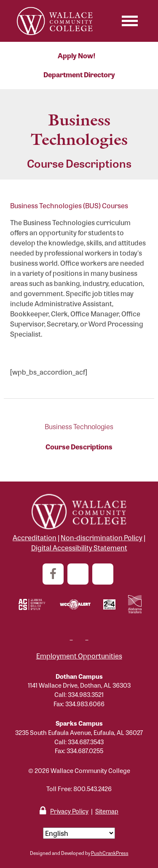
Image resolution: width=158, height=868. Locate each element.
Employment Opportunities (79, 656)
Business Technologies (79, 426)
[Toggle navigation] (130, 21)
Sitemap (107, 811)
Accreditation (35, 537)
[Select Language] (79, 833)
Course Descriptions (79, 447)
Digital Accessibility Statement (79, 548)
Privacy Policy (69, 811)
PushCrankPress (110, 853)
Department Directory (79, 75)
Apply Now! (77, 56)
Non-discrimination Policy (102, 537)
